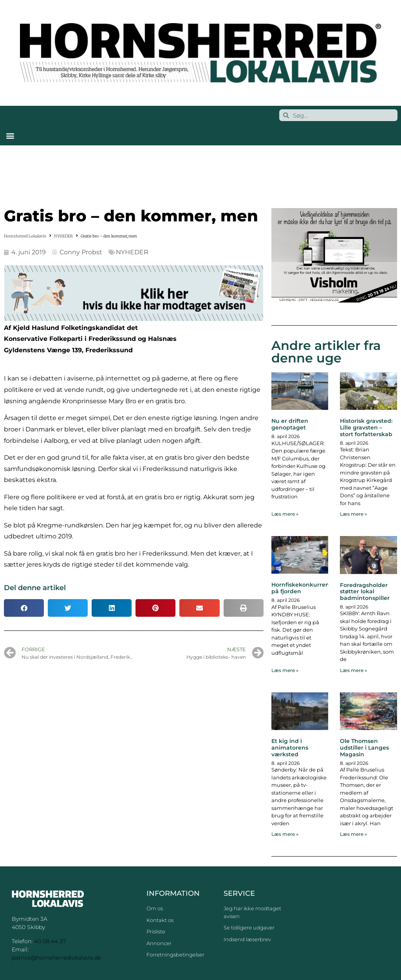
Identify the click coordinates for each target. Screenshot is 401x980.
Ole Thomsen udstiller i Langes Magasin (364, 748)
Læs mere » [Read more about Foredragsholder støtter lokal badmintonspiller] (353, 670)
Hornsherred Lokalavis (25, 236)
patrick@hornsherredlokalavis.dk (56, 958)
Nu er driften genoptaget (290, 424)
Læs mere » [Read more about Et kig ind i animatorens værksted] (285, 834)
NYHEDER (63, 236)
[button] (10, 135)
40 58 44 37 (50, 941)
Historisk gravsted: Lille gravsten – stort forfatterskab (366, 428)
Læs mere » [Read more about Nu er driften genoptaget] (285, 514)
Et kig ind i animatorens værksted (290, 748)
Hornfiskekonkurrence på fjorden (304, 588)
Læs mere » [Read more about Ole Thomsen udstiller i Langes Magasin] (353, 834)
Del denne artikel (35, 588)
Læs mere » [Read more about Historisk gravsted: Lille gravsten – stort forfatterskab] (353, 514)
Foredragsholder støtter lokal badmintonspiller (365, 592)
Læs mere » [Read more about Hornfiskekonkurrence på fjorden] (285, 670)
